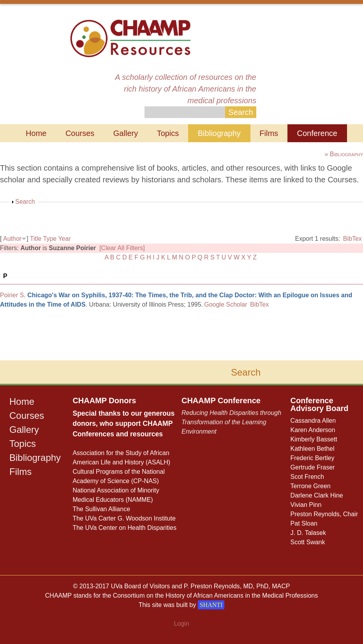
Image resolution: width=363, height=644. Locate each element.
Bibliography (219, 133)
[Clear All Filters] (122, 248)
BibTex (352, 239)
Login (181, 624)
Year (64, 239)
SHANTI (211, 605)
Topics (168, 133)
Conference (317, 133)
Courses (80, 133)
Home (36, 133)
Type (50, 239)
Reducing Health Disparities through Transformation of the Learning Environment (231, 422)
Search (25, 202)
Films (269, 133)
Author (12, 239)
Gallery (126, 133)
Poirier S (12, 295)
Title (36, 239)
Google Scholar (226, 304)
